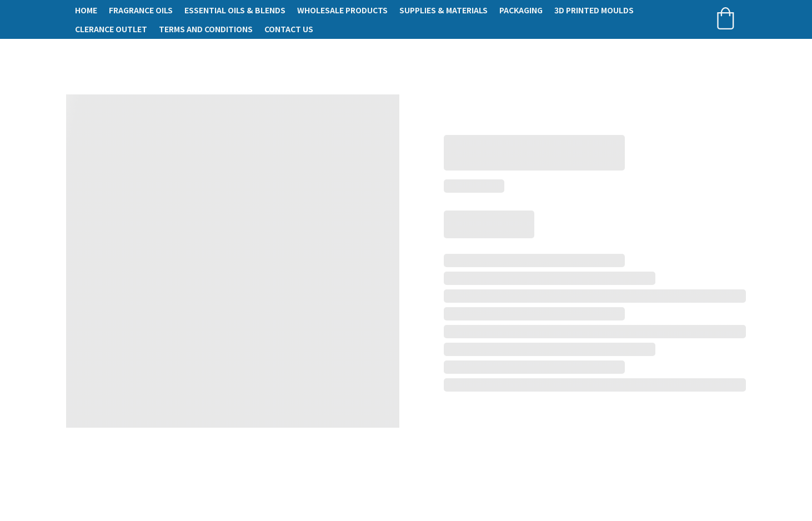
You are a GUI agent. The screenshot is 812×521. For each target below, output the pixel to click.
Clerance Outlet (111, 29)
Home (86, 10)
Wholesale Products (342, 10)
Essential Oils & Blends (235, 10)
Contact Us (289, 29)
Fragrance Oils (141, 10)
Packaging (521, 10)
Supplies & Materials (443, 10)
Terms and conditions (206, 29)
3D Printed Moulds (594, 10)
